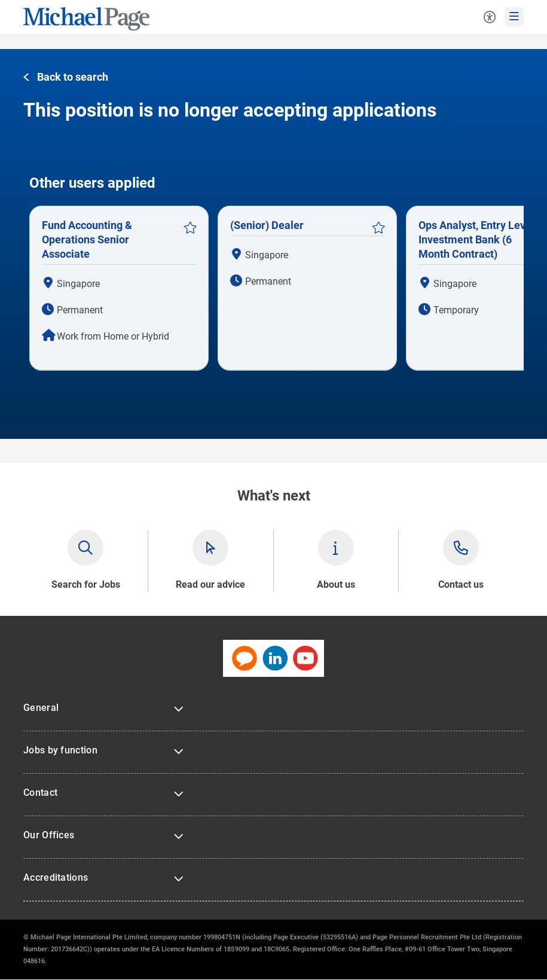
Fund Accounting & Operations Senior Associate (87, 239)
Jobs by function (60, 750)
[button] (66, 77)
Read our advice (210, 584)
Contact (40, 793)
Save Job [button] (190, 227)
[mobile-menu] (514, 17)
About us (336, 584)
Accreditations (56, 877)
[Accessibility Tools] (490, 16)
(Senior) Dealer (267, 225)
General (41, 708)
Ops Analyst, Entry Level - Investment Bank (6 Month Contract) (480, 239)
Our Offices (49, 835)
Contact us (461, 584)
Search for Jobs (86, 584)
